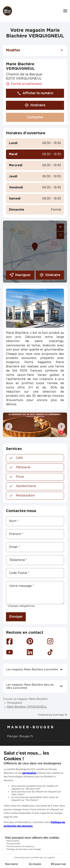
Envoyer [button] (16, 617)
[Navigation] (65, 11)
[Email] (35, 547)
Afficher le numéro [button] (35, 93)
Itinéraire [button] (35, 105)
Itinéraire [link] (50, 275)
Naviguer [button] (20, 275)
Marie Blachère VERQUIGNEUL (27, 707)
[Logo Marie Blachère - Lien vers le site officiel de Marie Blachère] (7, 11)
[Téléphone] (35, 560)
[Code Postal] (35, 573)
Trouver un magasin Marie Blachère (25, 699)
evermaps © (60, 715)
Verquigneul (14, 703)
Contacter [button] (35, 117)
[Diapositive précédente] (9, 426)
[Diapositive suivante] (61, 426)
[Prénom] (35, 534)
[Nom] (35, 521)
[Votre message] (35, 593)
